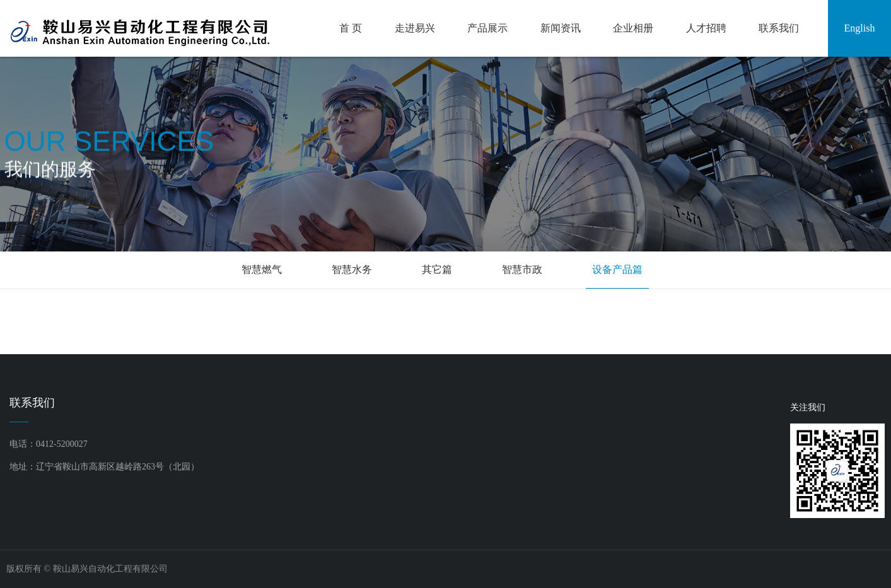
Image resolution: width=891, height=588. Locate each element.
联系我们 (779, 28)
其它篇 (437, 269)
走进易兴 (415, 28)
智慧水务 (352, 269)
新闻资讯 (561, 28)
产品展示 (487, 28)
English (860, 28)
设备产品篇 (617, 269)
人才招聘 (706, 28)
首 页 (351, 28)
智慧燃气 (262, 269)
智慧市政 (522, 269)
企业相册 (633, 28)
